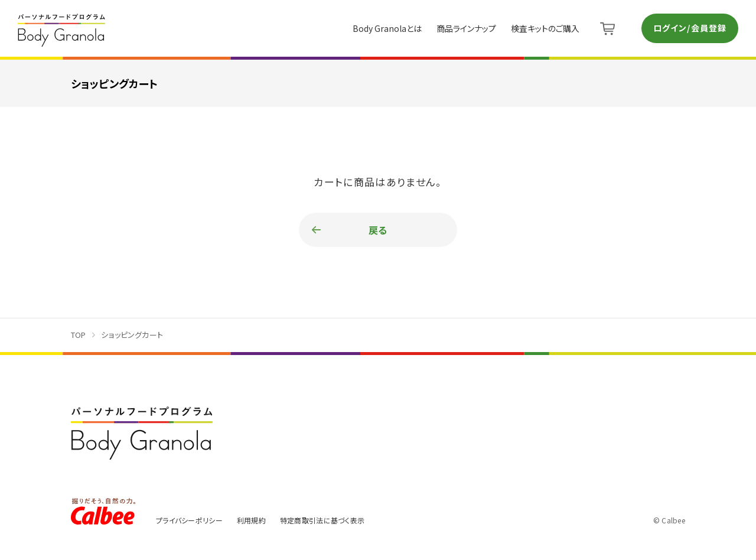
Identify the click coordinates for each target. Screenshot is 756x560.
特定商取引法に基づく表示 (322, 520)
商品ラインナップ (466, 28)
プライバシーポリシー (189, 520)
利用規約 (251, 520)
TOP (78, 335)
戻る (378, 230)
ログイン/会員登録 (690, 28)
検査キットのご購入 (545, 28)
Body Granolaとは (387, 28)
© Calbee (669, 520)
